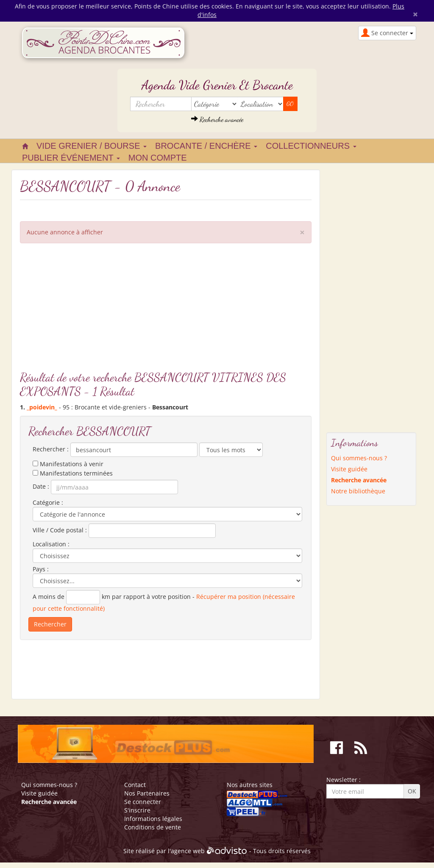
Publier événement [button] (71, 158)
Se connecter (143, 802)
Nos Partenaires (147, 793)
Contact (135, 785)
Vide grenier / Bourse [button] (92, 146)
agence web (188, 851)
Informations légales (153, 819)
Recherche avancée (217, 119)
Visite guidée (349, 469)
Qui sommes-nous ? (359, 458)
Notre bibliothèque (358, 491)
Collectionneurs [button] (311, 146)
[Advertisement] (166, 311)
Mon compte (158, 158)
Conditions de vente (153, 827)
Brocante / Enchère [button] (206, 146)
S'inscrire (137, 810)
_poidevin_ (42, 407)
